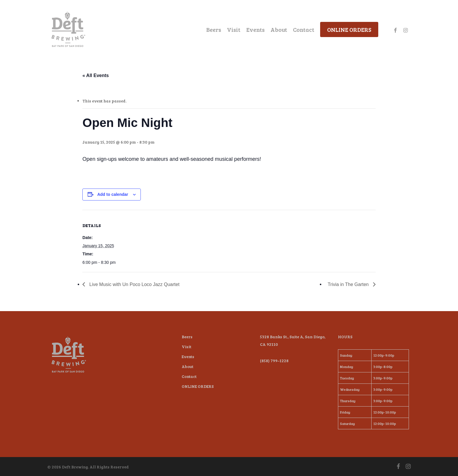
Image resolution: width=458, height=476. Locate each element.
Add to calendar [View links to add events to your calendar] (113, 194)
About (188, 366)
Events (188, 356)
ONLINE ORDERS (198, 386)
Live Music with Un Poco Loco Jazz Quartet (134, 284)
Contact (189, 376)
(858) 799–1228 (274, 361)
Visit (187, 347)
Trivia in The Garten (349, 284)
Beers (187, 337)
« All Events (96, 75)
